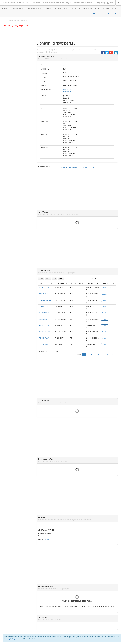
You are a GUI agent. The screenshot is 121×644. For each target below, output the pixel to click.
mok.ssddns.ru (68, 89)
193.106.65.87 (44, 319)
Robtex (93, 167)
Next (112, 355)
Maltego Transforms (54, 8)
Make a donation (110, 8)
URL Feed (76, 8)
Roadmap (88, 8)
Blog (97, 8)
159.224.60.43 (44, 313)
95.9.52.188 (43, 344)
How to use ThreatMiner (35, 8)
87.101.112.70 (44, 288)
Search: (103, 278)
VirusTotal (64, 167)
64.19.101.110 (44, 325)
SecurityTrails (84, 167)
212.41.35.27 (44, 294)
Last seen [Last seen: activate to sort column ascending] (90, 283)
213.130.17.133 (45, 332)
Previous (78, 355)
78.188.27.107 (44, 338)
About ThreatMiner (17, 8)
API (66, 8)
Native (111, 288)
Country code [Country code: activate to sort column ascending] (76, 283)
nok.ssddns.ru (68, 92)
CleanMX (105, 288)
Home (5, 8)
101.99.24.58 (44, 307)
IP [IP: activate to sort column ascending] (41, 283)
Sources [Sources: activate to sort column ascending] (105, 283)
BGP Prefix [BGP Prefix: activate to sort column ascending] (60, 283)
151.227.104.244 (45, 300)
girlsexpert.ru (68, 65)
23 (107, 355)
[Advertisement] (17, 45)
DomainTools (73, 167)
